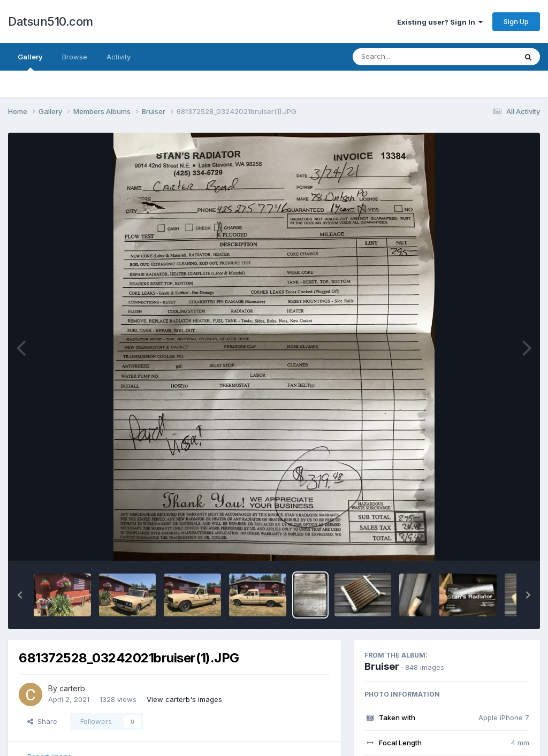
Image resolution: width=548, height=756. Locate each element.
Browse (75, 57)
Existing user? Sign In (440, 22)
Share (42, 721)
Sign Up (516, 21)
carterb (72, 688)
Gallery (30, 62)
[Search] (405, 57)
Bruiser (382, 666)
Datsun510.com (51, 21)
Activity (119, 57)
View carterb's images (184, 699)
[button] (20, 595)
